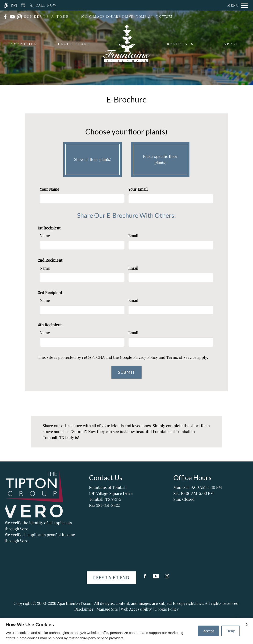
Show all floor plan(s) (93, 158)
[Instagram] (167, 578)
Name (45, 236)
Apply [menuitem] (231, 44)
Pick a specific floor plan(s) (160, 158)
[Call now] (43, 5)
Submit (126, 372)
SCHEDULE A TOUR (47, 16)
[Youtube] (156, 578)
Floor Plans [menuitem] (74, 44)
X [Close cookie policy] (247, 624)
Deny (231, 631)
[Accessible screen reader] (6, 5)
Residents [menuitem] (180, 44)
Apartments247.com (75, 603)
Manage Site (107, 609)
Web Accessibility (136, 609)
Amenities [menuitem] (24, 44)
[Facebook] (145, 578)
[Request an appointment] (23, 5)
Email (133, 236)
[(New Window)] (5, 16)
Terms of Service (181, 357)
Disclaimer (84, 609)
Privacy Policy (146, 357)
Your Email (138, 189)
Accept (208, 631)
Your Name (50, 189)
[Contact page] (14, 5)
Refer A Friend (111, 578)
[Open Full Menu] (238, 5)
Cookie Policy (167, 609)
